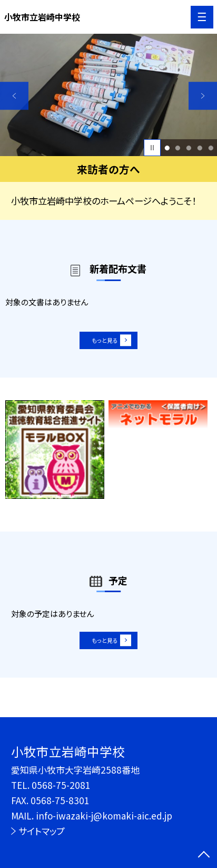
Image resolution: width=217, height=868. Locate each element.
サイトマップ (42, 831)
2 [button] (178, 148)
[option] (108, 95)
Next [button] (203, 96)
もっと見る (103, 344)
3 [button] (189, 148)
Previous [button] (14, 96)
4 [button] (200, 148)
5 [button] (211, 148)
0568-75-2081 (61, 785)
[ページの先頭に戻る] (204, 855)
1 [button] (167, 148)
